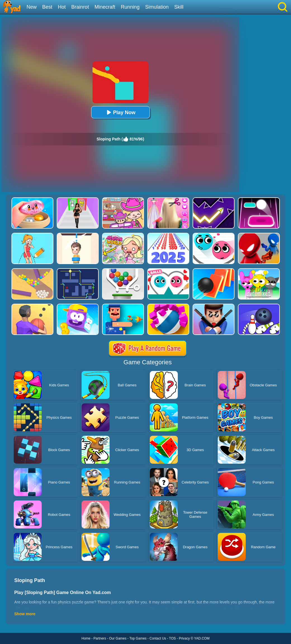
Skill (179, 7)
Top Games (138, 638)
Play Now (120, 112)
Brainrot (80, 7)
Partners (100, 638)
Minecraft (105, 7)
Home (86, 638)
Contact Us (158, 638)
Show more (25, 614)
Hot (62, 7)
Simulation (157, 7)
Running (130, 7)
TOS (172, 638)
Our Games (118, 638)
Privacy (184, 638)
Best (47, 7)
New (32, 7)
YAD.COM (202, 638)
